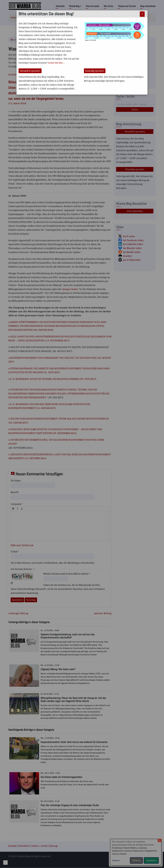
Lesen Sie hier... (56, 63)
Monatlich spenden (30, 71)
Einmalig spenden (95, 71)
